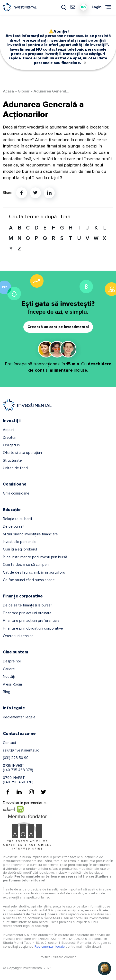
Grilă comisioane (16, 493)
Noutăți (9, 677)
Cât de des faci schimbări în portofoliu (34, 572)
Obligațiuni (12, 445)
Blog (7, 692)
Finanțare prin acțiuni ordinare (27, 613)
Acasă (8, 91)
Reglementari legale (50, 947)
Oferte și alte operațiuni (23, 453)
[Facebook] (8, 792)
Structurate (12, 460)
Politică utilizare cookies (58, 957)
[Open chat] (104, 968)
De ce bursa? (13, 526)
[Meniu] (108, 7)
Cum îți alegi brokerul (20, 549)
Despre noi (12, 661)
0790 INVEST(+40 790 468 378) (18, 780)
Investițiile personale (20, 542)
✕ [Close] (85, 63)
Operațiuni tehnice (18, 636)
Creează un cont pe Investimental (58, 327)
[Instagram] (31, 792)
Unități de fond (15, 468)
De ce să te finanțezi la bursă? (27, 605)
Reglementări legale (19, 717)
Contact (10, 743)
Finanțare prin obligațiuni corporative (33, 628)
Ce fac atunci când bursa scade (29, 580)
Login (97, 7)
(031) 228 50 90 (16, 758)
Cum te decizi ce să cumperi (26, 565)
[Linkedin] (19, 792)
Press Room (12, 684)
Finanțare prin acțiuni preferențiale (31, 621)
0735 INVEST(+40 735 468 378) (18, 768)
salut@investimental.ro (21, 750)
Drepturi (10, 438)
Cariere (9, 669)
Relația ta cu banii (17, 519)
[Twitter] (44, 792)
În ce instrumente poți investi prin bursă (35, 557)
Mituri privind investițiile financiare (30, 534)
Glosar (24, 91)
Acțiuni (9, 430)
